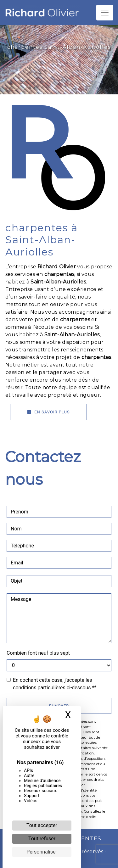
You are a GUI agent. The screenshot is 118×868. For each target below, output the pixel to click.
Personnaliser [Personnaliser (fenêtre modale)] (42, 852)
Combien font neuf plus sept (38, 653)
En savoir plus (48, 412)
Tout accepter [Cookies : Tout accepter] (42, 825)
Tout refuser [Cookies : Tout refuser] (42, 839)
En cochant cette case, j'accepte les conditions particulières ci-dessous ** (55, 684)
